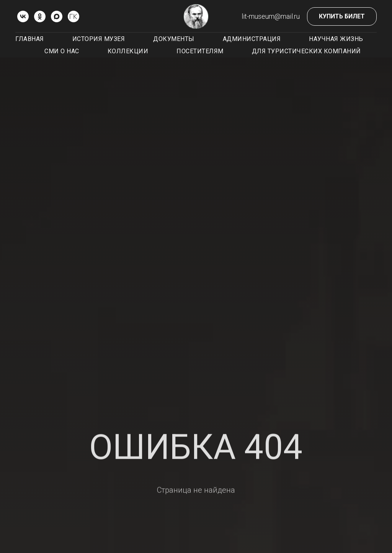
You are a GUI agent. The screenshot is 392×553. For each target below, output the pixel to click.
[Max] (57, 16)
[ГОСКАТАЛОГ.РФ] (73, 16)
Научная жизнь (336, 39)
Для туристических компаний (306, 51)
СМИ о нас (62, 51)
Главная (30, 39)
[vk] (23, 16)
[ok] (40, 16)
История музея (99, 39)
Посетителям (200, 51)
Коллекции (128, 51)
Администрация (252, 39)
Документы (174, 39)
